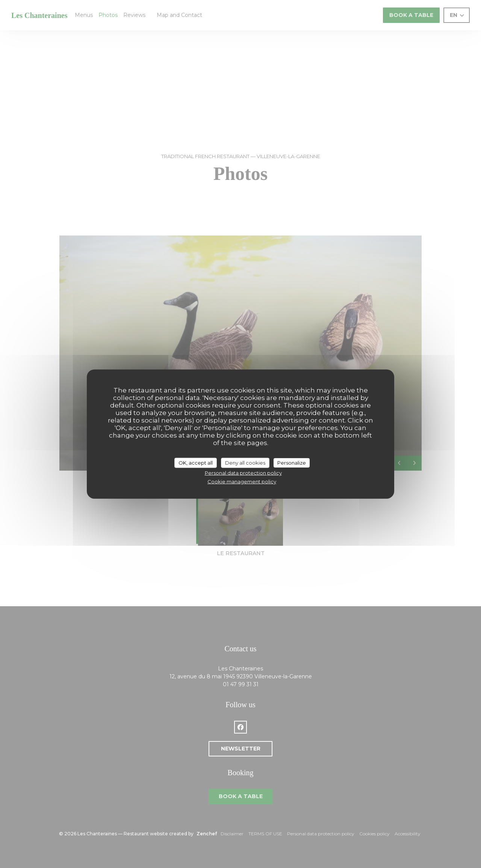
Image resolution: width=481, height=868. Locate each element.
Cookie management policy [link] (242, 481)
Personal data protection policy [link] (243, 473)
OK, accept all (196, 462)
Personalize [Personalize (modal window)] (292, 462)
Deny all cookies (245, 462)
